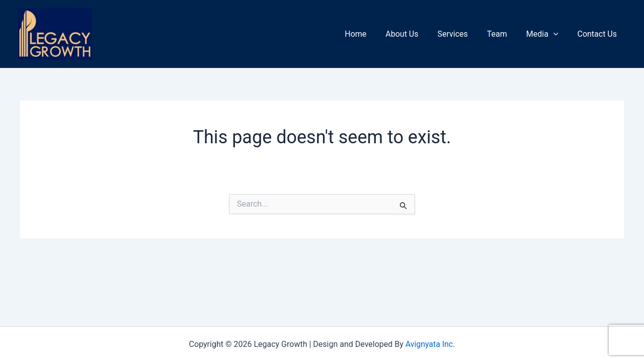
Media (547, 34)
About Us (415, 34)
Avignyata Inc (429, 344)
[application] (558, 34)
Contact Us (598, 34)
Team (505, 34)
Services (463, 34)
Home (372, 34)
